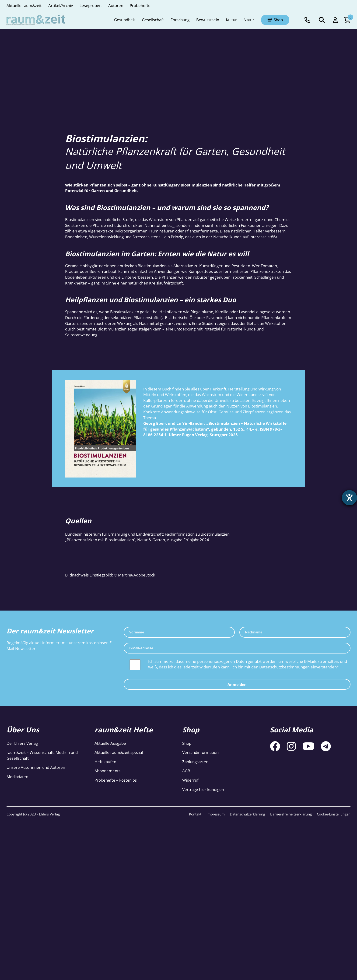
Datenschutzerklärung (247, 814)
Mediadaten (17, 777)
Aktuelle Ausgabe (110, 743)
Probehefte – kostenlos (116, 780)
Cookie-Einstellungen (334, 814)
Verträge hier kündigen (203, 789)
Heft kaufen (105, 762)
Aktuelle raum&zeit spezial (119, 752)
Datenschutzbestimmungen (284, 667)
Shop (187, 743)
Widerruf (190, 780)
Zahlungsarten (195, 762)
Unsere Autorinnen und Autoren (36, 767)
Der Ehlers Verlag (22, 743)
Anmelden (237, 685)
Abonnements (107, 771)
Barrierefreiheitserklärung (291, 814)
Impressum (216, 814)
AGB (186, 771)
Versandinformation (200, 752)
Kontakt (195, 814)
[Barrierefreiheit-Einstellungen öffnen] (349, 498)
